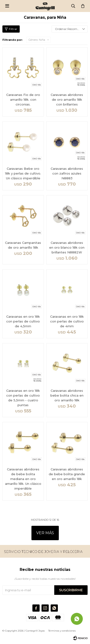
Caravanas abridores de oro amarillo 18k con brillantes (67, 100)
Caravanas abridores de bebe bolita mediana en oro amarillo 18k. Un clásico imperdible (23, 479)
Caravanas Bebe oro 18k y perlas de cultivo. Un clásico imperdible (23, 173)
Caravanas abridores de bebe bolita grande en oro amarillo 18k (67, 474)
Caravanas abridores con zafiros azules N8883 (67, 173)
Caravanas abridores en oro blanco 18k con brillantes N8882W (67, 247)
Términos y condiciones (62, 631)
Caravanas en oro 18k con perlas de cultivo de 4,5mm (23, 321)
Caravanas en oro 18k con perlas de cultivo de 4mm (67, 321)
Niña (37, 40)
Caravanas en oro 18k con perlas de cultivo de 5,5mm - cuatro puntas (23, 398)
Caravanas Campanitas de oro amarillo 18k (23, 245)
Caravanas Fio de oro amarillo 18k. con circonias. (23, 100)
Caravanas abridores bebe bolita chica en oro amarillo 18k (67, 395)
